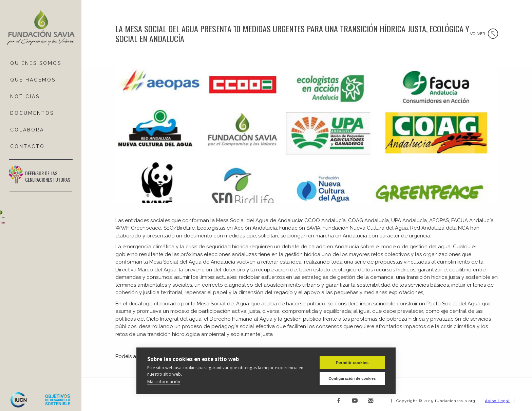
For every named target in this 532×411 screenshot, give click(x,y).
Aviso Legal (497, 401)
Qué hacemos (33, 80)
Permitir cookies (352, 363)
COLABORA (27, 130)
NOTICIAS (25, 96)
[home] (41, 28)
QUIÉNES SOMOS (36, 63)
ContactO (27, 146)
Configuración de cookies (352, 378)
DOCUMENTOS (32, 113)
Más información (164, 382)
